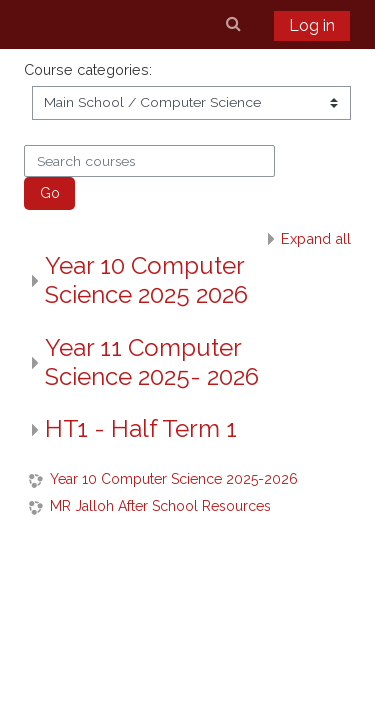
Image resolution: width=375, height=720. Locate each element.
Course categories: (88, 69)
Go (50, 193)
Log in (312, 25)
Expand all (316, 238)
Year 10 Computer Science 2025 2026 (146, 280)
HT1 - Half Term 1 (141, 428)
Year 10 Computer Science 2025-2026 (174, 479)
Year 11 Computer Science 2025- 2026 (152, 362)
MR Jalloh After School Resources (160, 506)
